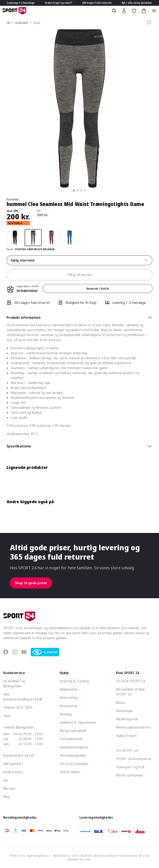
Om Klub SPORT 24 (131, 681)
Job (6, 780)
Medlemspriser (127, 719)
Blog (7, 797)
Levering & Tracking (74, 681)
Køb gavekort (13, 764)
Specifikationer (79, 446)
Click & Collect (70, 772)
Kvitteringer (125, 711)
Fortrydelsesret (71, 739)
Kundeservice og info (19, 755)
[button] (74, 190)
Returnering (69, 698)
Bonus (121, 703)
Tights (37, 22)
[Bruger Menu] (124, 11)
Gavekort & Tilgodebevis (78, 722)
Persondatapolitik (73, 755)
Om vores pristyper (74, 764)
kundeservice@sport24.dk (23, 699)
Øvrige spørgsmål (73, 731)
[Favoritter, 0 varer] (134, 11)
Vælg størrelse (79, 260)
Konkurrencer (13, 772)
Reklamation (69, 689)
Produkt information (79, 317)
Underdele (22, 22)
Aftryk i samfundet (130, 775)
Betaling (66, 714)
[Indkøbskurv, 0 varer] (144, 11)
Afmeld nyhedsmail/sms (133, 727)
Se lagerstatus (27, 290)
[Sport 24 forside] (14, 11)
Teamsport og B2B (130, 767)
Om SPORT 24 (127, 750)
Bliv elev (9, 788)
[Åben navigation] (154, 11)
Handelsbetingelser (74, 747)
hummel (13, 199)
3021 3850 (24, 707)
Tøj (8, 22)
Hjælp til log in (126, 736)
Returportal (68, 706)
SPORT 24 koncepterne (134, 759)
